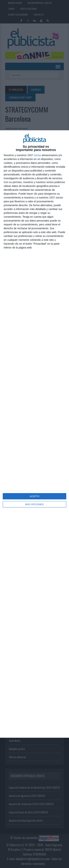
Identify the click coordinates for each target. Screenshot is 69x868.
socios (37, 155)
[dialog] (34, 434)
